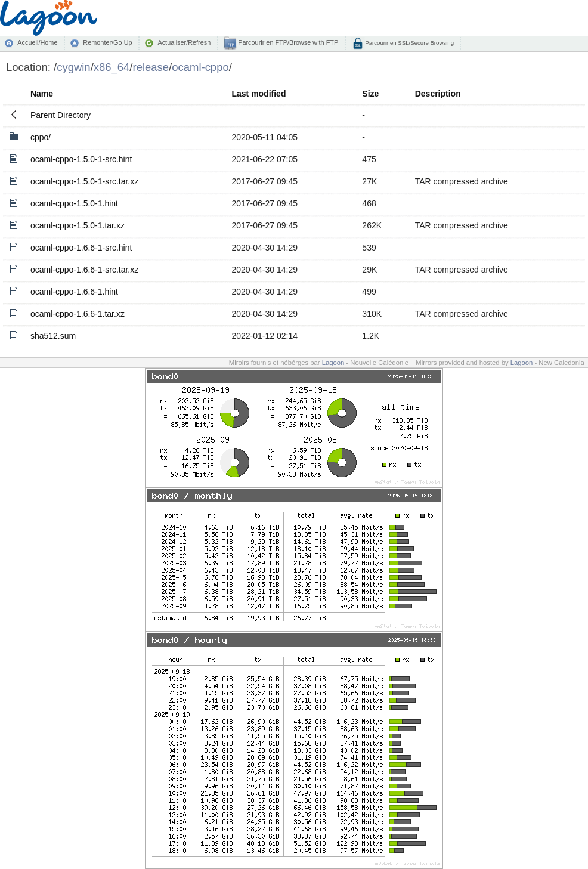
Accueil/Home (37, 42)
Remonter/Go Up (107, 42)
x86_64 (112, 67)
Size (370, 94)
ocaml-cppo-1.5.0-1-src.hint (81, 159)
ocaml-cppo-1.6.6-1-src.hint (81, 248)
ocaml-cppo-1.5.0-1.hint (74, 203)
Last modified (259, 94)
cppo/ (41, 137)
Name (42, 94)
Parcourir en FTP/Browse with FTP (287, 42)
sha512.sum (53, 336)
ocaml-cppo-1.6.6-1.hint (74, 292)
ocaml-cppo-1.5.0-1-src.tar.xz (84, 181)
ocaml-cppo (200, 67)
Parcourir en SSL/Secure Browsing (409, 43)
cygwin (73, 67)
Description (438, 94)
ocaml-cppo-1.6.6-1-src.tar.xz (84, 270)
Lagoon (333, 363)
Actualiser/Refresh (184, 42)
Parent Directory (61, 115)
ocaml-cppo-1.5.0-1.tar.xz (78, 225)
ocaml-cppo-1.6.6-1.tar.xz (78, 314)
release (151, 67)
